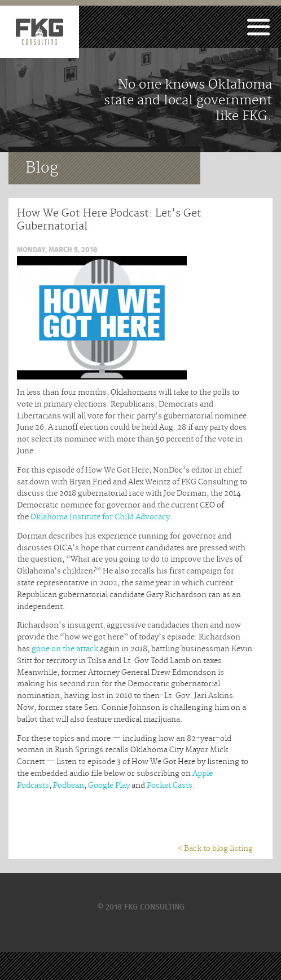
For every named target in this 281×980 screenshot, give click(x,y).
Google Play (109, 785)
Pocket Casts (170, 785)
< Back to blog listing (215, 849)
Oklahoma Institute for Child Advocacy (100, 517)
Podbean (69, 785)
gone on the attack (65, 649)
